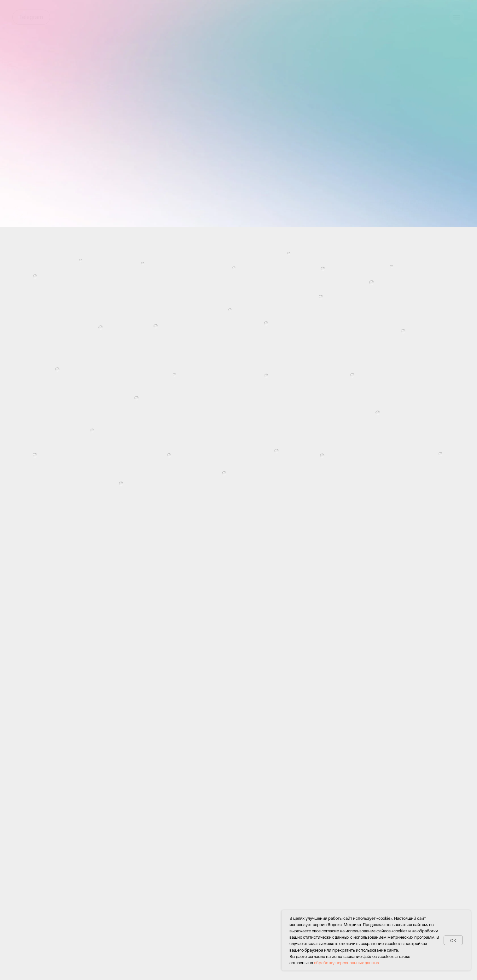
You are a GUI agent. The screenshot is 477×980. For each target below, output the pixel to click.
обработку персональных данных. (347, 963)
